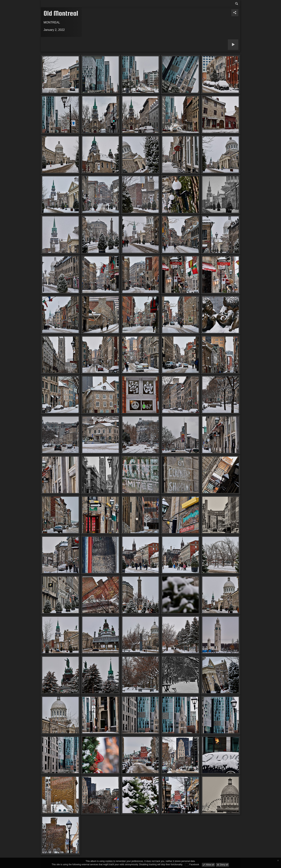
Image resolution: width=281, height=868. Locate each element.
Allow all (210, 864)
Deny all (224, 864)
